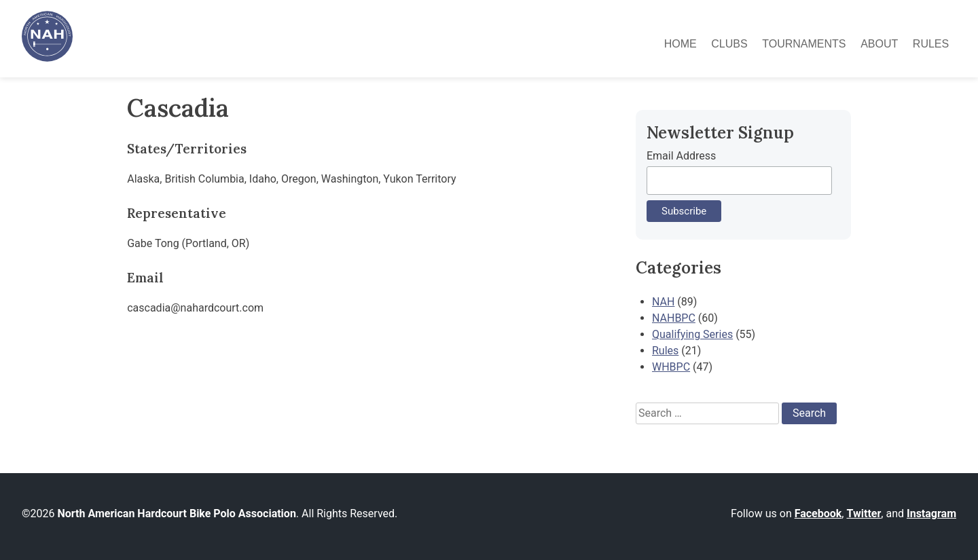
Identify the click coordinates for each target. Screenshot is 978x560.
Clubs (729, 44)
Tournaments (804, 44)
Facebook (818, 514)
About (879, 44)
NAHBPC (674, 318)
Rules (931, 44)
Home (681, 44)
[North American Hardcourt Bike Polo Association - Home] (47, 58)
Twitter (864, 514)
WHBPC (671, 367)
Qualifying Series (692, 334)
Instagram (931, 514)
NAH (663, 302)
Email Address (681, 156)
